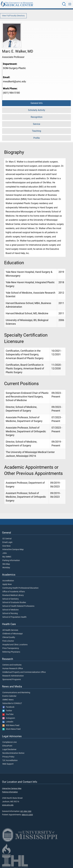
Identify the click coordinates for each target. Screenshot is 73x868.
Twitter (7, 711)
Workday (6, 568)
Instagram (9, 718)
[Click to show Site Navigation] (70, 4)
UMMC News (8, 700)
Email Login (7, 542)
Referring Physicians (11, 652)
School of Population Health (14, 617)
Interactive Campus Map (13, 550)
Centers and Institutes (12, 665)
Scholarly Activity (37, 110)
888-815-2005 (27, 815)
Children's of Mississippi (12, 634)
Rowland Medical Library (13, 595)
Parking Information (11, 560)
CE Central (7, 539)
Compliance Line (9, 742)
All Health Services (10, 630)
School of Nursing (10, 613)
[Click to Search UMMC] (64, 4)
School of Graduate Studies (14, 603)
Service (36, 124)
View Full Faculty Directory (13, 16)
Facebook (8, 707)
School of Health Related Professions (18, 606)
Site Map (6, 564)
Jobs (5, 553)
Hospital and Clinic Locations (15, 645)
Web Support (8, 764)
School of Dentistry (11, 599)
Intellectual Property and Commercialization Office (24, 672)
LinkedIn (8, 722)
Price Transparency (11, 648)
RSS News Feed (11, 725)
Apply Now (7, 584)
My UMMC (7, 557)
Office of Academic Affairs (14, 592)
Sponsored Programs (12, 680)
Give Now (6, 546)
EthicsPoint (7, 746)
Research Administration (13, 676)
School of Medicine (10, 610)
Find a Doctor (8, 641)
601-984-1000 (26, 811)
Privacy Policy (8, 757)
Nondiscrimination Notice (13, 753)
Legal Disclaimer (9, 750)
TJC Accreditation (10, 760)
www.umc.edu (8, 805)
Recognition (37, 117)
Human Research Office (13, 669)
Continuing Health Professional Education (20, 588)
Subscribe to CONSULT (12, 703)
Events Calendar (9, 696)
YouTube (8, 714)
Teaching (36, 131)
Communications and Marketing (16, 693)
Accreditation (8, 581)
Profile (36, 138)
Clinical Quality (9, 637)
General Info (37, 103)
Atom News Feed (11, 729)
